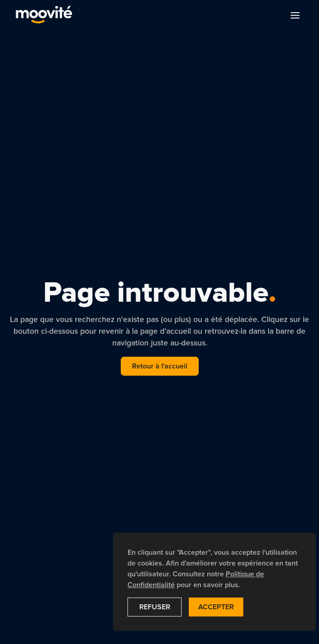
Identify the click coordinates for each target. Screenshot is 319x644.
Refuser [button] (155, 607)
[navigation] (44, 15)
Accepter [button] (216, 607)
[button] (295, 15)
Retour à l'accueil (160, 366)
